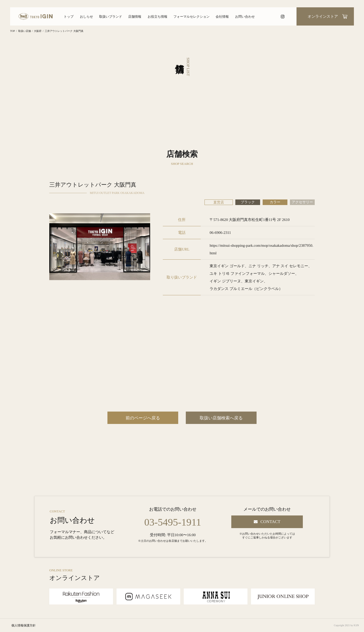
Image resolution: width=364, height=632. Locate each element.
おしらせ (86, 17)
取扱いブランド (111, 17)
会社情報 (222, 17)
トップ (69, 17)
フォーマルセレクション (191, 17)
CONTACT (270, 522)
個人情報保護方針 (24, 625)
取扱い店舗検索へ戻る (221, 418)
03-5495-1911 (173, 522)
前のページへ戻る (143, 418)
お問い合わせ (245, 17)
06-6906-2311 (220, 233)
